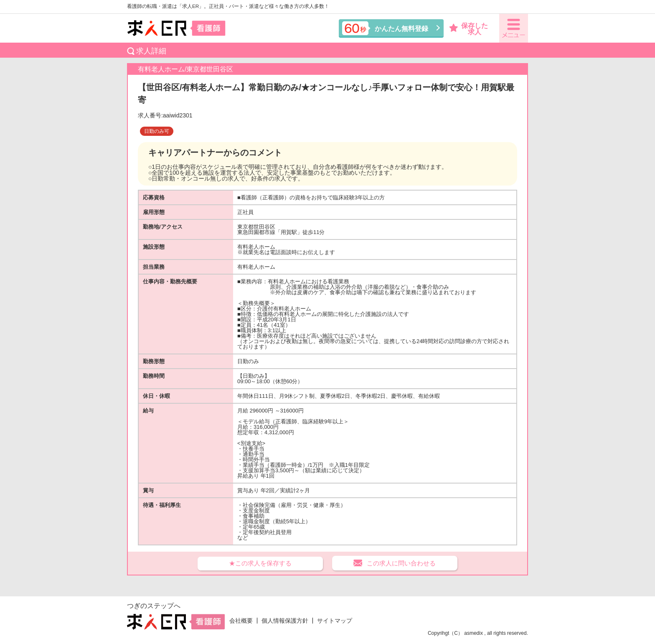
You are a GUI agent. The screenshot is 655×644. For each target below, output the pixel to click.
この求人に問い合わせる (401, 563)
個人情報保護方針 (285, 621)
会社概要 (241, 621)
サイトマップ (335, 621)
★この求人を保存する (260, 563)
